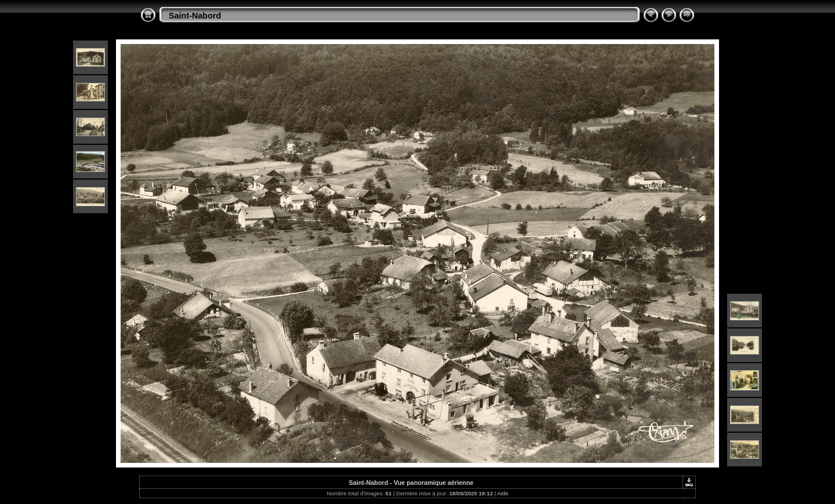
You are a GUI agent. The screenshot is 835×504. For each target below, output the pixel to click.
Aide (502, 493)
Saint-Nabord (195, 16)
